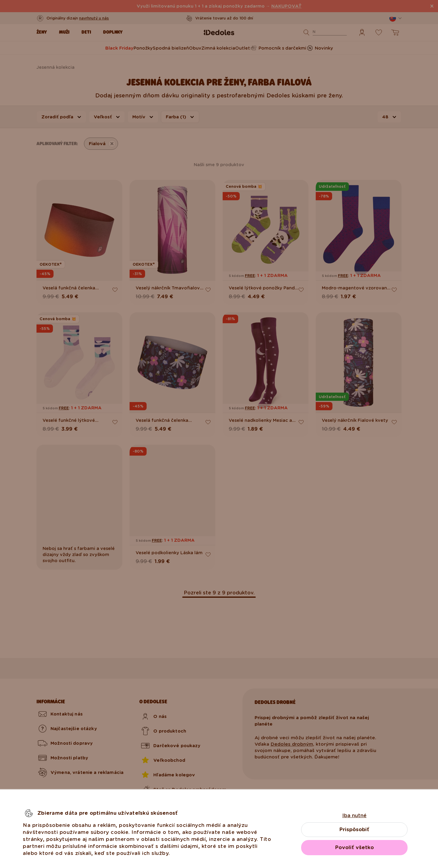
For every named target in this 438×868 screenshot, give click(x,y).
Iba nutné (354, 815)
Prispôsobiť (354, 829)
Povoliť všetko (355, 847)
